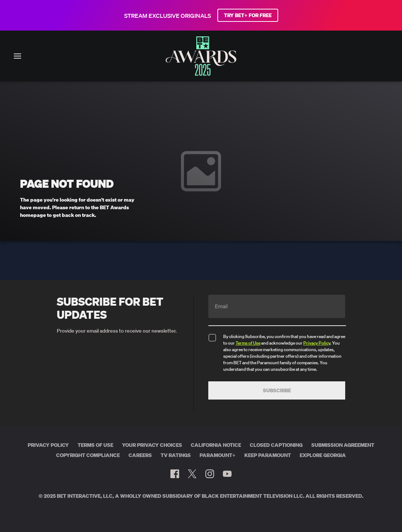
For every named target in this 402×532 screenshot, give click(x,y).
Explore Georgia (323, 455)
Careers (140, 455)
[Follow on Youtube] (227, 474)
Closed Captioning (276, 445)
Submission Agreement (343, 445)
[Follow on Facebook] (175, 474)
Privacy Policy (317, 343)
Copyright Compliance (88, 455)
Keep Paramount (268, 455)
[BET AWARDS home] (201, 74)
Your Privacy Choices (152, 445)
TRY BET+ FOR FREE (248, 15)
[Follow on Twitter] (192, 474)
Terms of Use (248, 343)
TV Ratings (176, 455)
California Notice (216, 445)
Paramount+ (218, 455)
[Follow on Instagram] (210, 474)
